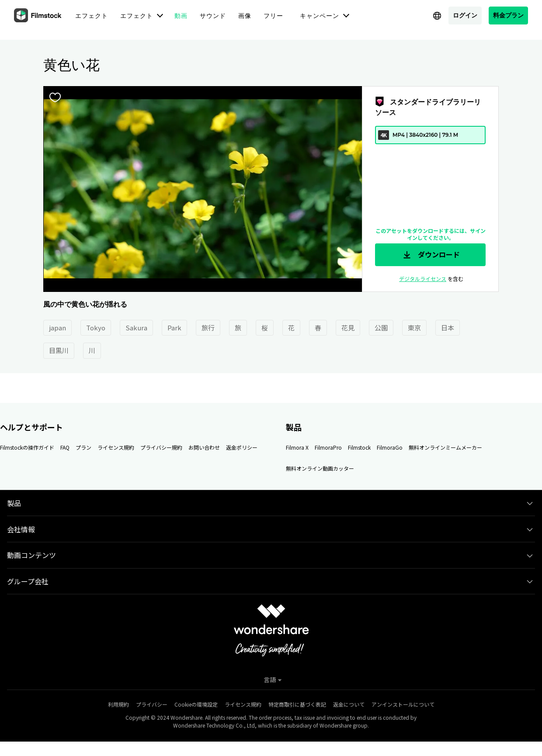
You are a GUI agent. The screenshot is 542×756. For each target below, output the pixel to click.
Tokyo (96, 328)
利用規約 (118, 704)
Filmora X (297, 447)
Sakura (136, 328)
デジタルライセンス (423, 279)
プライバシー (152, 704)
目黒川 (59, 350)
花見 (348, 328)
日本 (448, 328)
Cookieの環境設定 (196, 704)
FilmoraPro (328, 447)
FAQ (65, 447)
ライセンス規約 (116, 447)
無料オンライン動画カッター (320, 468)
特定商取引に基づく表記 (297, 704)
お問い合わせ (204, 447)
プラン (83, 447)
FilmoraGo (390, 447)
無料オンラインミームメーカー (445, 447)
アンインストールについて (403, 704)
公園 (381, 328)
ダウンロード (431, 255)
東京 (414, 328)
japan (57, 328)
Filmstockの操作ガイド (27, 447)
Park (174, 328)
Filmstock (359, 447)
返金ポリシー (242, 447)
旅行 (208, 328)
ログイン (465, 15)
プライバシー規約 (161, 447)
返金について (349, 704)
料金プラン (508, 15)
